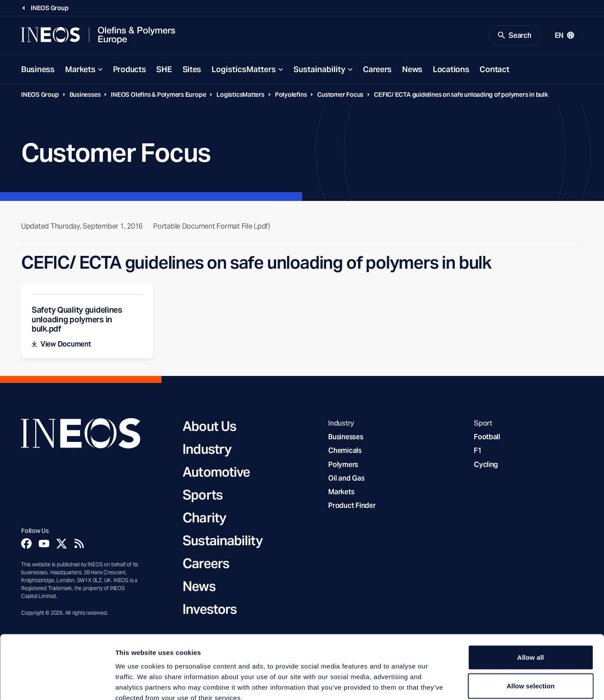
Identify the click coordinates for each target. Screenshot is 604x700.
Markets (80, 70)
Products (130, 70)
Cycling (486, 465)
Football (487, 438)
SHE (164, 70)
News (412, 70)
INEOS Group (40, 95)
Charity (204, 518)
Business (38, 70)
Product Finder (352, 506)
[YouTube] (44, 544)
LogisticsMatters (244, 70)
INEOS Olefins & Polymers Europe (158, 95)
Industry (207, 449)
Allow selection (530, 636)
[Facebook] (26, 544)
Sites (192, 70)
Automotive (216, 472)
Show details (462, 683)
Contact (494, 70)
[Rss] (79, 544)
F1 (478, 451)
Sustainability (319, 70)
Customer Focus (340, 95)
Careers (377, 70)
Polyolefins (291, 95)
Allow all (531, 607)
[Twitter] (62, 544)
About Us (209, 427)
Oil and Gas (346, 479)
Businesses (85, 95)
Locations (451, 70)
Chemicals (345, 451)
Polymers (343, 465)
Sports (203, 495)
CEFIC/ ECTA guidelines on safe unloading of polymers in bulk (461, 95)
